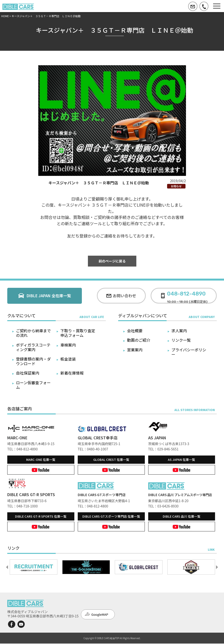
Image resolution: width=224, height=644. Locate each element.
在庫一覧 (41, 459)
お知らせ (176, 186)
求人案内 (179, 331)
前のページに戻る (112, 261)
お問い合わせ (124, 296)
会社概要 (135, 331)
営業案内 (135, 350)
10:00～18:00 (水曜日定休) (187, 296)
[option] (34, 568)
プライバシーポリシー (189, 352)
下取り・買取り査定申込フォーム (78, 333)
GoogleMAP (100, 615)
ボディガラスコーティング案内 (33, 347)
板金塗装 (68, 359)
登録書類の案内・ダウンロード (33, 361)
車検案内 (68, 345)
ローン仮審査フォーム (33, 385)
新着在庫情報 (72, 373)
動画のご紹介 (139, 340)
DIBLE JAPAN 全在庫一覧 (49, 296)
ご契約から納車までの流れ (33, 333)
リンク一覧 (181, 340)
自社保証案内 (28, 373)
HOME (5, 16)
